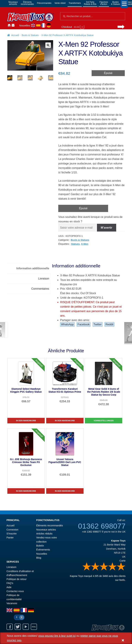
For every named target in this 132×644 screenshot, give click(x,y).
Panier (10, 538)
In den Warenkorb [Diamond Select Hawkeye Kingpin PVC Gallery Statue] (26, 421)
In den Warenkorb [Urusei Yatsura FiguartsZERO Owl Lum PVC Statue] (65, 491)
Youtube (26, 627)
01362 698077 (102, 526)
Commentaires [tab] (40, 289)
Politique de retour (17, 579)
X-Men (85, 244)
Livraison (12, 567)
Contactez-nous (13, 25)
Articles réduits (44, 534)
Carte (122, 561)
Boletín (40, 546)
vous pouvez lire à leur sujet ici (57, 636)
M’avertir (106, 228)
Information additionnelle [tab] (33, 268)
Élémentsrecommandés (27, 3)
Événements (43, 550)
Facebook (84, 324)
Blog (39, 558)
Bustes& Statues (115, 3)
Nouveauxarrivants (13, 3)
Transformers (75, 3)
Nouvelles (25, 26)
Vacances (12, 603)
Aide (9, 587)
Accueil (9, 25)
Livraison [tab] (44, 279)
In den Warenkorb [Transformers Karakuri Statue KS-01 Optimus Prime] (65, 421)
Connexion (17, 25)
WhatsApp (67, 324)
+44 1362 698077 (92, 532)
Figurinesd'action (104, 3)
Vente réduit (60, 3)
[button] (48, 45)
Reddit (109, 324)
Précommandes (44, 3)
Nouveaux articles (46, 530)
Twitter (98, 324)
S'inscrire (12, 534)
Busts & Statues (30, 35)
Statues (75, 244)
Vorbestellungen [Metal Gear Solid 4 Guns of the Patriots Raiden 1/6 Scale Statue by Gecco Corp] (104, 421)
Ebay (34, 627)
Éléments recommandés (50, 525)
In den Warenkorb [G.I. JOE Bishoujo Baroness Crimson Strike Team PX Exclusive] (26, 491)
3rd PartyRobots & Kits (90, 3)
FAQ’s (10, 583)
